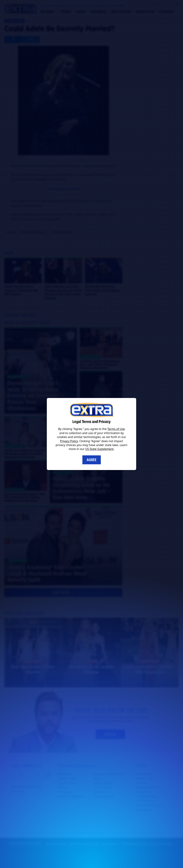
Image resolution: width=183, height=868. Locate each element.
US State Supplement (99, 449)
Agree (92, 460)
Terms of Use (116, 429)
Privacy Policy (69, 441)
